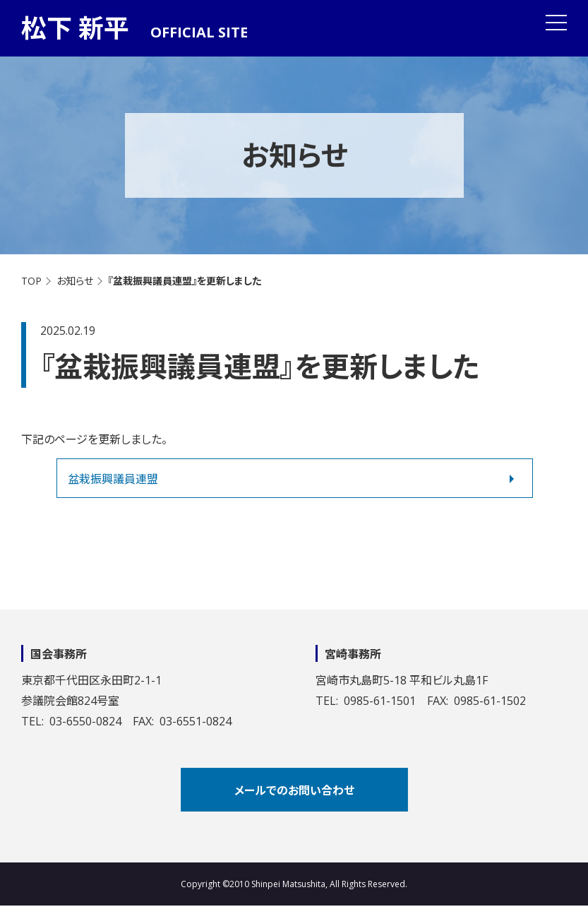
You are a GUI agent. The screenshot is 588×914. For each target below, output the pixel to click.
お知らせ (75, 281)
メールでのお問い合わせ (294, 790)
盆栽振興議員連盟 (113, 479)
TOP (31, 281)
